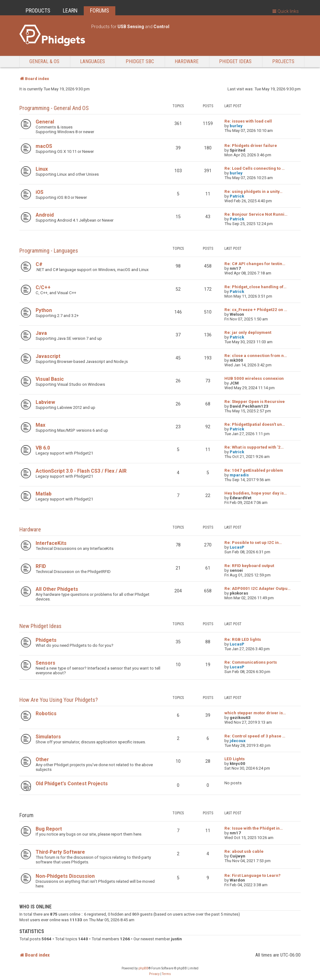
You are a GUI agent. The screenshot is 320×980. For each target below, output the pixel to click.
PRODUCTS (38, 10)
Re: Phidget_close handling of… (255, 287)
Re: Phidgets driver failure (251, 146)
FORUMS (100, 10)
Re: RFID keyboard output (249, 566)
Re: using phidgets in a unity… (253, 191)
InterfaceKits (51, 543)
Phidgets (46, 640)
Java (41, 333)
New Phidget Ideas (40, 626)
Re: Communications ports (251, 662)
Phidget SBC (140, 61)
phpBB (143, 968)
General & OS (44, 61)
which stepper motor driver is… (255, 713)
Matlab (44, 494)
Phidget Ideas (235, 61)
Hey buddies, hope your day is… (256, 493)
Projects (283, 61)
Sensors (45, 663)
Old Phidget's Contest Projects (72, 784)
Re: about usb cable (244, 851)
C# (39, 264)
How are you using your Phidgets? (59, 700)
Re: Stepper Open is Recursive (255, 402)
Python (44, 310)
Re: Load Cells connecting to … (255, 168)
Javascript (48, 356)
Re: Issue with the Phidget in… (254, 828)
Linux (42, 169)
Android (45, 215)
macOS (44, 146)
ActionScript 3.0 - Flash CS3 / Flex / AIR (81, 471)
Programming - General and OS (54, 108)
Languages (92, 61)
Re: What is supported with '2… (254, 447)
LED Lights (235, 759)
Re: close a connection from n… (256, 356)
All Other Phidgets (57, 589)
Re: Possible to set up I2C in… (253, 543)
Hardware (187, 61)
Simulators (48, 737)
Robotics (46, 714)
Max (40, 425)
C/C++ (43, 287)
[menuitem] (154, 974)
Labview (45, 402)
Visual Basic (50, 379)
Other (42, 759)
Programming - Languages (49, 251)
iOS (40, 192)
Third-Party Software (60, 852)
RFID (41, 566)
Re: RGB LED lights (243, 639)
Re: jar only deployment (248, 332)
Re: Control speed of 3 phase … (255, 736)
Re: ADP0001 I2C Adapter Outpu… (257, 588)
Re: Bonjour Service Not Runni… (256, 214)
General (45, 122)
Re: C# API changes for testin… (255, 264)
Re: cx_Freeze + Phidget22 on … (256, 310)
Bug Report (49, 829)
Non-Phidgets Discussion (65, 876)
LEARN (70, 10)
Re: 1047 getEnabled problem (254, 470)
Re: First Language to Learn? (252, 875)
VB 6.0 (43, 448)
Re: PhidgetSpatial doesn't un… (255, 424)
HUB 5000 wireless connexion (254, 378)
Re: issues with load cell (248, 121)
